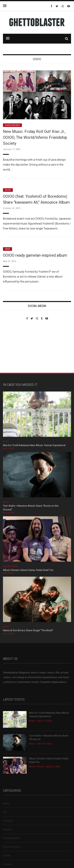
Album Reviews (12, 125)
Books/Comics (12, 847)
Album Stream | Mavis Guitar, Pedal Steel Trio (28, 570)
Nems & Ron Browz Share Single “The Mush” (28, 630)
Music (8, 190)
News (7, 249)
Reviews (8, 829)
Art (5, 812)
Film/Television (11, 838)
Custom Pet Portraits (15, 347)
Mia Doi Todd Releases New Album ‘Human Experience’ (34, 445)
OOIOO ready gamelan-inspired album (35, 255)
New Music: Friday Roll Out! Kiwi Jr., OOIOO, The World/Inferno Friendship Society (35, 137)
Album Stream (10, 566)
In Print (7, 855)
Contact (7, 864)
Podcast (8, 821)
